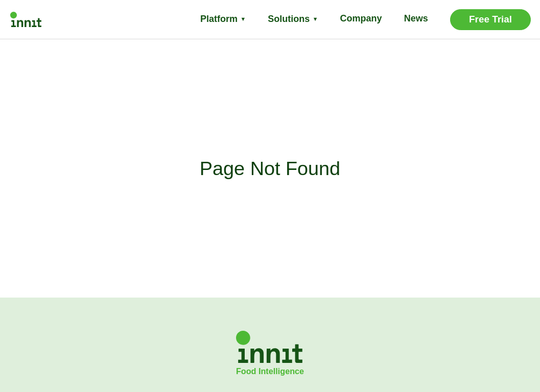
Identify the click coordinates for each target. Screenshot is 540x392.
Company (361, 18)
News (416, 18)
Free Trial (490, 19)
